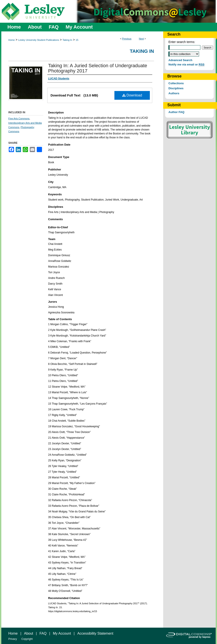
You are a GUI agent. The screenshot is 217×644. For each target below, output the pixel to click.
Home (11, 40)
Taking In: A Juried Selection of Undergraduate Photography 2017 (98, 68)
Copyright (27, 639)
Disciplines (176, 88)
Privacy (13, 639)
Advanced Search (180, 60)
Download (132, 95)
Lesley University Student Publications (38, 40)
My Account (62, 633)
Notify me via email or (186, 64)
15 (77, 40)
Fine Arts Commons (19, 118)
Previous (127, 39)
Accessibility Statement (95, 633)
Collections (176, 83)
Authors (174, 93)
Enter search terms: (182, 42)
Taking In (67, 40)
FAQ (43, 633)
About (29, 633)
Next (141, 39)
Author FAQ (176, 112)
